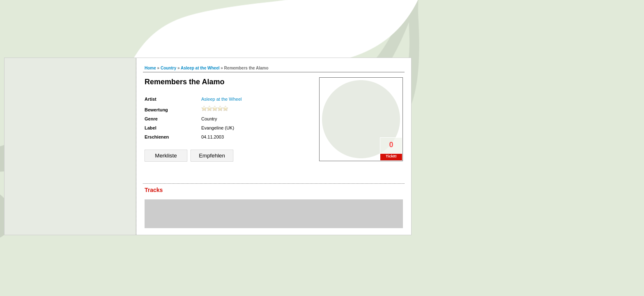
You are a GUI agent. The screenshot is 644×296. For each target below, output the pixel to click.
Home (150, 68)
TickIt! (391, 156)
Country (168, 68)
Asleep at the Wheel (200, 68)
